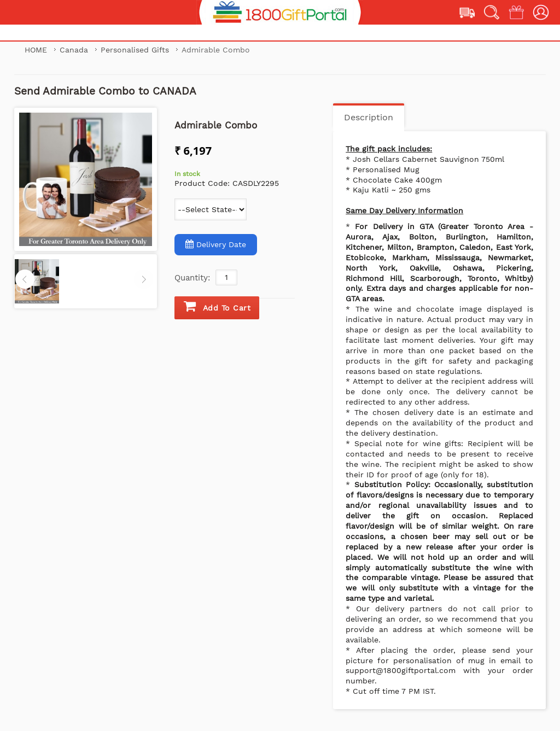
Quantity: (192, 278)
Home (36, 50)
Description (369, 117)
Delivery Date (216, 244)
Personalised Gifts (136, 50)
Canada (75, 50)
